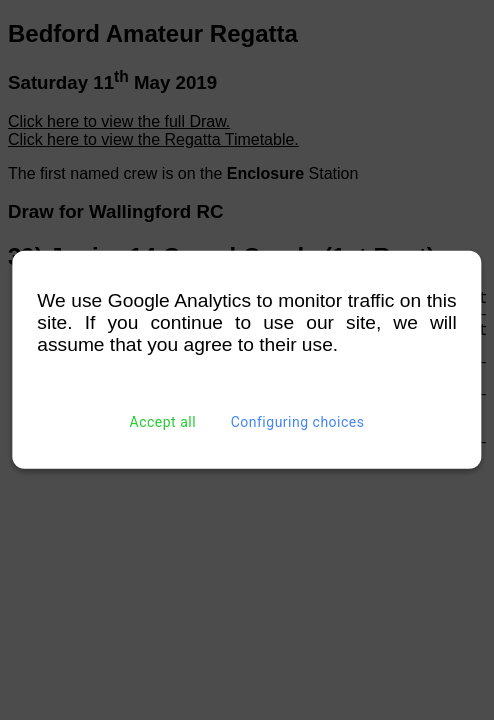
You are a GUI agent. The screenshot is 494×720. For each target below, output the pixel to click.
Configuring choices (298, 422)
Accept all (163, 422)
